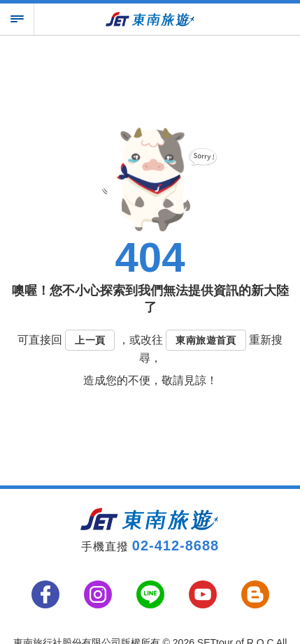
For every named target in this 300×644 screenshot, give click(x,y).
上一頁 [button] (90, 340)
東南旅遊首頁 (206, 340)
